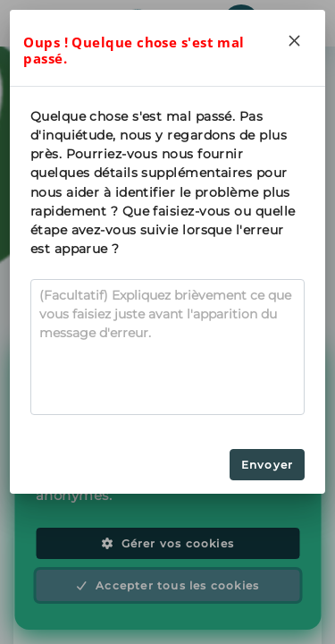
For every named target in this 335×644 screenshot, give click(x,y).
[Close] (295, 40)
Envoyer (267, 465)
